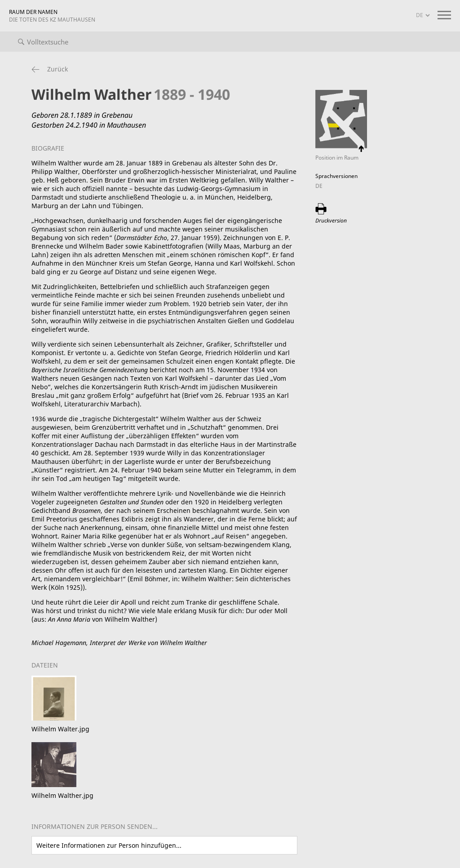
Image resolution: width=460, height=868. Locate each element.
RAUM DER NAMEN (52, 16)
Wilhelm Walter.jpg (60, 729)
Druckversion (331, 220)
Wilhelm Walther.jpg (62, 795)
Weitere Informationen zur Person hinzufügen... (109, 845)
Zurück (57, 69)
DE (319, 186)
